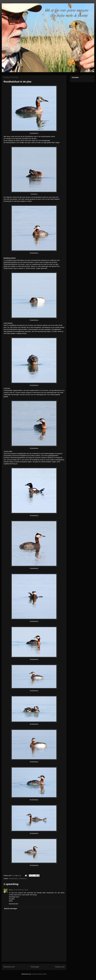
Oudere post (60, 967)
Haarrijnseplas (13, 879)
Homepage (35, 967)
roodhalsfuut (23, 879)
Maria (11, 890)
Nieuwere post (9, 967)
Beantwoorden (14, 904)
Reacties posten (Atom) (39, 974)
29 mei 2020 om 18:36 (21, 890)
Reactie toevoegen (11, 909)
